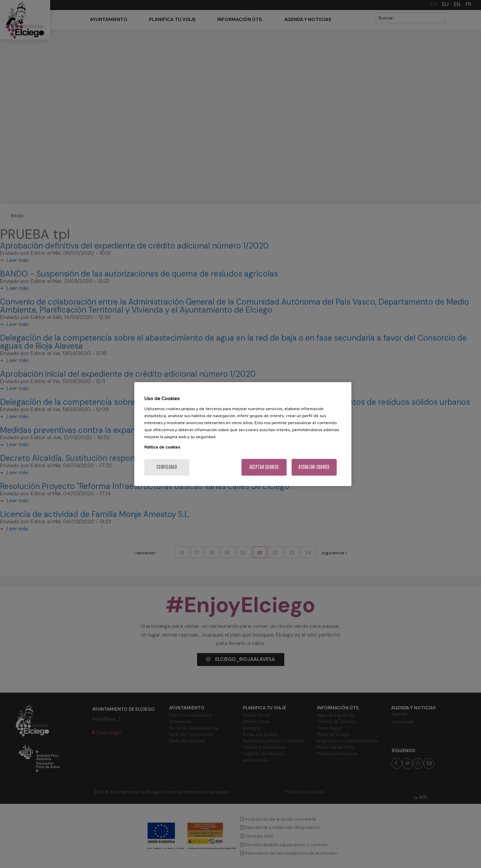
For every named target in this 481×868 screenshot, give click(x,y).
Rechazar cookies (314, 467)
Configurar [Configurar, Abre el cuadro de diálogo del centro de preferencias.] (167, 467)
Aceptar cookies (264, 467)
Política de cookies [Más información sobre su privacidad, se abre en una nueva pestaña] (162, 447)
